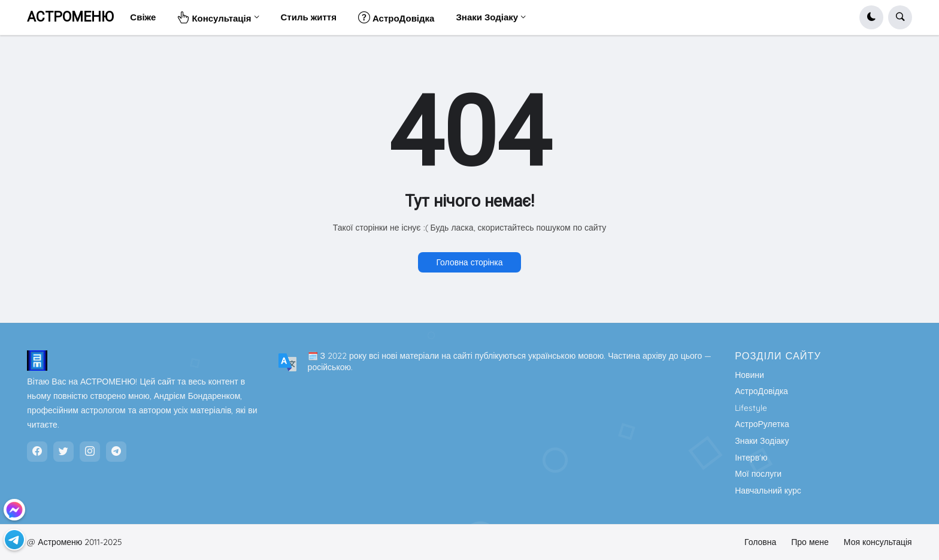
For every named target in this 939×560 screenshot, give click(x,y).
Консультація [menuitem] (214, 17)
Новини (749, 375)
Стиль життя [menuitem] (309, 17)
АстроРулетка (762, 424)
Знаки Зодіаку (762, 441)
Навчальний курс (768, 491)
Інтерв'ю (751, 458)
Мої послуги (758, 474)
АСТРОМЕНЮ (70, 17)
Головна (760, 542)
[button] (871, 17)
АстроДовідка (761, 391)
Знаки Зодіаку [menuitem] (487, 17)
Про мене (810, 542)
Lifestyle (751, 408)
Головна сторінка (469, 262)
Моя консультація (878, 542)
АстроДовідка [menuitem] (396, 17)
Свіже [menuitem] (143, 17)
